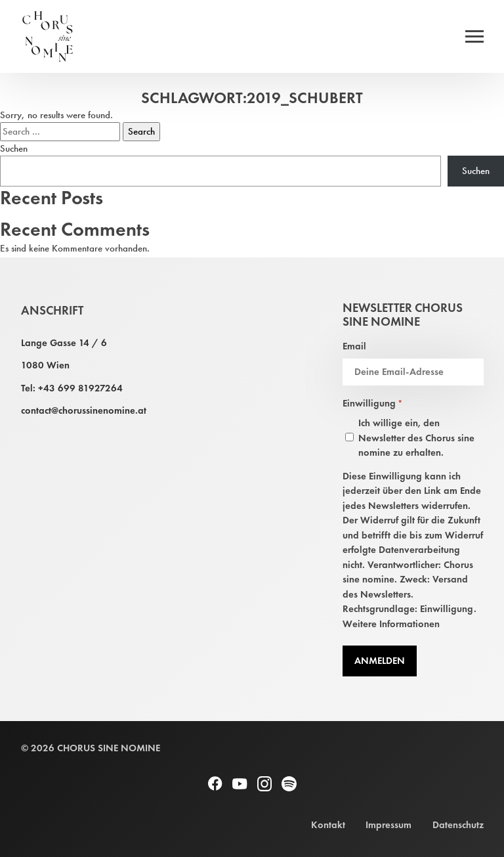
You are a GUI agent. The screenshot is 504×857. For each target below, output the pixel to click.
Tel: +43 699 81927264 (72, 388)
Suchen (14, 148)
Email (354, 346)
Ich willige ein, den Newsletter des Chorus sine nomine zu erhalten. (416, 438)
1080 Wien (45, 365)
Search (141, 131)
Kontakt (328, 825)
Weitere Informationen (391, 624)
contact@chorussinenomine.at (84, 410)
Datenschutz (458, 825)
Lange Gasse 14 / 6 (64, 343)
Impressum (388, 825)
